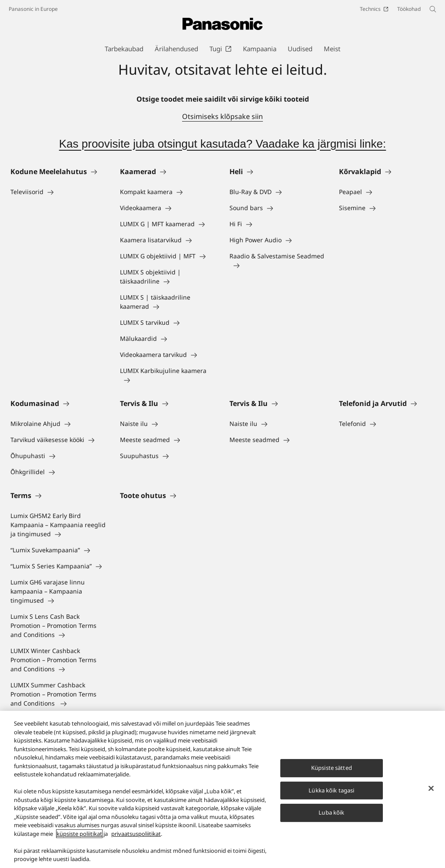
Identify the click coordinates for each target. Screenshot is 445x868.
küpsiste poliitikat (79, 839)
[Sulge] (431, 793)
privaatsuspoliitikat (136, 839)
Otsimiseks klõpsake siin (222, 116)
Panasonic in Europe (33, 9)
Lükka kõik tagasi (331, 795)
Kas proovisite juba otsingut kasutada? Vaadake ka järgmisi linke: (223, 144)
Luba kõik (331, 818)
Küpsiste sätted (332, 773)
